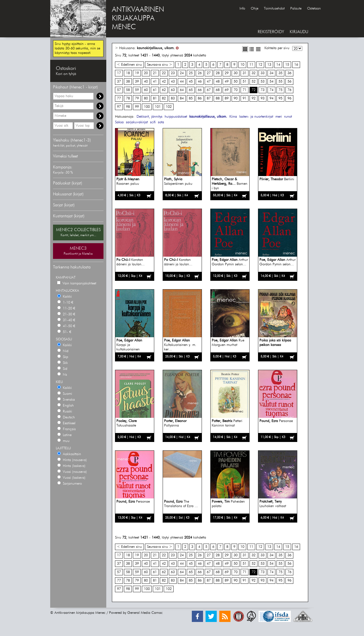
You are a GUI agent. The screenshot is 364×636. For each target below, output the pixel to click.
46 (200, 82)
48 (218, 82)
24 (182, 73)
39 (137, 82)
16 (296, 65)
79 (137, 98)
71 (245, 90)
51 (245, 82)
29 (227, 73)
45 (191, 82)
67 (209, 90)
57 (119, 90)
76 (289, 90)
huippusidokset (176, 117)
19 (137, 73)
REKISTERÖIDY (271, 32)
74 (271, 90)
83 (173, 98)
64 (182, 90)
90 (236, 98)
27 (209, 73)
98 (128, 107)
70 (236, 90)
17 (119, 73)
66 (200, 90)
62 (164, 90)
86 (200, 98)
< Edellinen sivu (129, 65)
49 (227, 82)
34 (271, 73)
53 (262, 82)
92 (254, 98)
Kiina (233, 117)
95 (280, 98)
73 (262, 90)
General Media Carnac (145, 613)
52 (254, 82)
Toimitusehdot (274, 9)
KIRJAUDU (299, 32)
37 (119, 82)
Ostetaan (314, 9)
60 (146, 90)
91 (245, 98)
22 (164, 73)
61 (155, 90)
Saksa (119, 122)
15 (287, 65)
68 (218, 90)
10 (242, 65)
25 (191, 73)
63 (173, 90)
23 (173, 73)
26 (200, 73)
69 (227, 90)
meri (279, 117)
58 (128, 90)
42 (164, 82)
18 (128, 73)
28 (218, 73)
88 (218, 98)
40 (146, 82)
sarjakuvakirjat (137, 122)
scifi (153, 122)
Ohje (254, 9)
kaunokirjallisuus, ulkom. (156, 48)
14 (278, 65)
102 (169, 107)
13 (269, 65)
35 (280, 73)
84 (182, 98)
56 (289, 82)
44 (182, 82)
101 (158, 107)
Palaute (296, 9)
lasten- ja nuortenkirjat (256, 117)
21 (155, 73)
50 (236, 82)
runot (288, 117)
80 (146, 98)
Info (242, 9)
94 (271, 98)
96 (289, 98)
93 (262, 98)
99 (137, 107)
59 (137, 90)
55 (280, 82)
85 (191, 98)
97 (119, 107)
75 (280, 90)
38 (128, 82)
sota (161, 122)
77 (119, 98)
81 (155, 98)
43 (173, 82)
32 (254, 73)
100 (147, 107)
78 (128, 98)
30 (236, 73)
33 (262, 73)
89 (227, 98)
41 (155, 82)
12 (260, 65)
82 (164, 98)
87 (209, 98)
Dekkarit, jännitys (149, 117)
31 (245, 73)
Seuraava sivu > (160, 65)
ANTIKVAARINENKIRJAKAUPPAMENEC (138, 19)
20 (146, 73)
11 (251, 65)
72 (254, 90)
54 (271, 82)
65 (191, 90)
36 (289, 73)
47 (209, 82)
